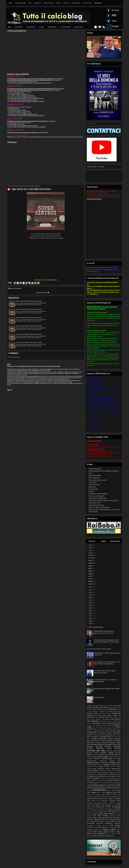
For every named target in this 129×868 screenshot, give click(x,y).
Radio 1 (91, 473)
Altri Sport (105, 709)
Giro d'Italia (117, 759)
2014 (90, 608)
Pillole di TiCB (111, 794)
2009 (90, 621)
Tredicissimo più (98, 830)
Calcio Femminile (96, 719)
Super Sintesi (15, 186)
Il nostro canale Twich (95, 469)
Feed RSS (103, 27)
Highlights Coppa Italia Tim (102, 763)
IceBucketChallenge (91, 769)
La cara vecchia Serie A (102, 776)
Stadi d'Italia (112, 812)
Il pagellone (95, 770)
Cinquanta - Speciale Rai (93, 731)
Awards (97, 717)
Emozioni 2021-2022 (113, 744)
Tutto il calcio (109, 830)
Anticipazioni (116, 713)
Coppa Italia (108, 735)
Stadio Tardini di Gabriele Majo (97, 498)
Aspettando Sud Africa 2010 (96, 715)
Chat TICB (96, 727)
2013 (90, 611)
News (88, 790)
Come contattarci (105, 731)
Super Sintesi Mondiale (100, 816)
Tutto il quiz (93, 834)
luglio (90, 568)
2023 (90, 553)
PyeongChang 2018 (116, 796)
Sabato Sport (92, 487)
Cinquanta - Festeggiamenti (99, 729)
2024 (90, 550)
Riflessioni (105, 802)
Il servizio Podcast (99, 697)
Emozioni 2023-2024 (113, 746)
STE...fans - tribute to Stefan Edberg (99, 507)
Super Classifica (99, 814)
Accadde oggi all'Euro (93, 707)
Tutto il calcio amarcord (102, 832)
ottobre (91, 561)
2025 (90, 548)
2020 (90, 592)
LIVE (30, 3)
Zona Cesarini (93, 482)
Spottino (105, 812)
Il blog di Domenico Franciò (96, 505)
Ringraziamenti (91, 804)
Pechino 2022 (91, 794)
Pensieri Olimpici (100, 794)
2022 (90, 587)
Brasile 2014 (104, 717)
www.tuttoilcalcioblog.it (51, 280)
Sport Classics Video (95, 503)
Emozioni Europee (93, 753)
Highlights (90, 762)
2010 (90, 618)
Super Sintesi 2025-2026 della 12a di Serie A (29, 297)
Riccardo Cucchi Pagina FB (97, 496)
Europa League (103, 757)
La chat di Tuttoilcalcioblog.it (95, 627)
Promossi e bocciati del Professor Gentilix (99, 796)
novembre (91, 558)
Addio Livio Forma (92, 709)
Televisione (90, 818)
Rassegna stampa (115, 800)
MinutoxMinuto (100, 786)
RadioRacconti (104, 800)
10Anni (94, 706)
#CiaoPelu (90, 706)
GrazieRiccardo (103, 761)
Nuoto (89, 792)
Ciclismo (118, 727)
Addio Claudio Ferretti (115, 708)
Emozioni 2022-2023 (95, 746)
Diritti (99, 737)
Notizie (119, 790)
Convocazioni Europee (105, 733)
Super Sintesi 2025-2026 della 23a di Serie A (67, 305)
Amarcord (112, 709)
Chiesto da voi (103, 727)
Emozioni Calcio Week (114, 751)
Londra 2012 (94, 784)
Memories (113, 784)
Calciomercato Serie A (106, 721)
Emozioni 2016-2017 (107, 741)
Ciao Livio (111, 727)
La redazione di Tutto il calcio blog (108, 778)
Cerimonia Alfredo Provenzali (104, 725)
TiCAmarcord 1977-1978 (94, 826)
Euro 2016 (108, 755)
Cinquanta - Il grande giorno (113, 729)
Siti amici (66, 3)
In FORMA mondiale (101, 772)
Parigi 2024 (117, 792)
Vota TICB (112, 836)
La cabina (90, 776)
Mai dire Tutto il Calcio (104, 784)
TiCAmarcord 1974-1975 (113, 822)
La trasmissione (31, 27)
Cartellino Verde (91, 725)
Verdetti (107, 836)
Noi (91, 790)
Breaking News (113, 717)
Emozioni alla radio (96, 751)
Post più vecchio (76, 288)
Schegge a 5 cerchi (92, 808)
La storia (42, 27)
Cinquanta (90, 729)
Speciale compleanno (114, 810)
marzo (90, 579)
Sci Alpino (101, 808)
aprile (90, 576)
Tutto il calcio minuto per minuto (98, 480)
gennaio (91, 584)
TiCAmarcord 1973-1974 (98, 822)
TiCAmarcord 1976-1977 (113, 823)
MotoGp (90, 788)
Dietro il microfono (92, 737)
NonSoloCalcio (100, 790)
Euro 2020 (114, 755)
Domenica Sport (93, 489)
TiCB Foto (105, 826)
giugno (90, 571)
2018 (90, 598)
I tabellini (118, 766)
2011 (90, 616)
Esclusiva (95, 755)
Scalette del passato (113, 806)
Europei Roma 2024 (115, 757)
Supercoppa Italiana (115, 816)
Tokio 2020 (102, 827)
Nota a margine (112, 790)
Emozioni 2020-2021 (98, 744)
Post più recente (16, 288)
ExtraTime (92, 491)
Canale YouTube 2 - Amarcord (95, 167)
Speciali (100, 812)
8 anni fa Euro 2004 (101, 706)
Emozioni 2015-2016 (93, 741)
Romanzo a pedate (112, 804)
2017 (90, 600)
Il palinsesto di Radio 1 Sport (107, 770)
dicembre (91, 555)
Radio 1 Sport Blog (94, 478)
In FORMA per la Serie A (114, 772)
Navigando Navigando (99, 788)
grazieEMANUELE (92, 761)
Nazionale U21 (116, 788)
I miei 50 (112, 766)
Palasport (94, 792)
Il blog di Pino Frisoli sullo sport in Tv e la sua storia (103, 501)
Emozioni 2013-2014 (99, 739)
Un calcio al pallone (110, 834)
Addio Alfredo (104, 707)
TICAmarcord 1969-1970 (105, 818)
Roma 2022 (104, 804)
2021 (90, 590)
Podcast (58, 3)
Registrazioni (98, 3)
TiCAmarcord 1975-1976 (95, 823)
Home (10, 3)
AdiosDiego (100, 709)
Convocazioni (91, 733)
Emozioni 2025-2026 (113, 748)
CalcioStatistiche (96, 723)
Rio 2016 (98, 804)
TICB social (37, 3)
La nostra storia (79, 27)
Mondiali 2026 (110, 786)
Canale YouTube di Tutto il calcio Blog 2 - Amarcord (103, 471)
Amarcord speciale (92, 713)
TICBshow (90, 827)
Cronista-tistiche (117, 735)
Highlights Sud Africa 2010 (111, 765)
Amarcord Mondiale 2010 (114, 711)
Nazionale (109, 788)
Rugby (119, 804)
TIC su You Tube (48, 3)
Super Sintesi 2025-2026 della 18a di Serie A (29, 314)
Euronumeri (93, 757)
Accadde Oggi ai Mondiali (114, 706)
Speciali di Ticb (52, 27)
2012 (90, 613)
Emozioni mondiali (107, 753)
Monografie (117, 786)
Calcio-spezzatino (93, 721)
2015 (90, 605)
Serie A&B (117, 808)
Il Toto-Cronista (76, 3)
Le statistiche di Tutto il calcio (98, 780)
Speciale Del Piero (92, 812)
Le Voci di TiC (19, 27)
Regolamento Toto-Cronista (94, 802)
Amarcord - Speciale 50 (99, 711)
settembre (91, 563)
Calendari (104, 723)
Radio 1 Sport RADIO (95, 475)
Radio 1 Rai (113, 798)
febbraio (91, 581)
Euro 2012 (101, 755)
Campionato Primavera (114, 723)
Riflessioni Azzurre (115, 802)
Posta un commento (14, 328)
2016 (90, 603)
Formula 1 (97, 759)
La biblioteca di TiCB (114, 774)
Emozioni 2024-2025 (95, 748)
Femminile (90, 759)
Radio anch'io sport (94, 485)
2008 (90, 624)
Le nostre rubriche (65, 27)
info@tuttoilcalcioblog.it (94, 199)
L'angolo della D (103, 774)
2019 (90, 595)
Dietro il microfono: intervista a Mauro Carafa (107, 689)
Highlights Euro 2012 (98, 765)
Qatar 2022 (90, 798)
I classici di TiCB (103, 766)
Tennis (95, 818)
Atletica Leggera (112, 715)
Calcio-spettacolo (116, 719)
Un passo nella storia (99, 836)
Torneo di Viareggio (111, 827)
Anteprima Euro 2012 (105, 713)
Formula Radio (107, 759)
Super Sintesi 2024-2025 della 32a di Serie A (67, 314)
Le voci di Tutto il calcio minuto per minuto (99, 649)
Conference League (115, 731)
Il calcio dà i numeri (103, 768)
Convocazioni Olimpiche (98, 735)
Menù (9, 27)
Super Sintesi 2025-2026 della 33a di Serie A (29, 305)
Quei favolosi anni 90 (101, 798)
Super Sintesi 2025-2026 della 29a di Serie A (67, 297)
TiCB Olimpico (115, 825)
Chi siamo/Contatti (20, 3)
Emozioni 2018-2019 (102, 743)
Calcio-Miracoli (106, 719)
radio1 (98, 800)
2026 (90, 545)
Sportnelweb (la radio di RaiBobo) (98, 494)
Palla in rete (101, 792)
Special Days (95, 810)
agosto (90, 566)
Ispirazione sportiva (92, 774)
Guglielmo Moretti (115, 761)
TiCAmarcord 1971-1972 (101, 820)
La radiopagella (95, 778)
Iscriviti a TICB (87, 3)
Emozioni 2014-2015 (114, 739)
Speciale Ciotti (103, 810)
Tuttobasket (101, 834)
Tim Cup (96, 827)
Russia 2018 (91, 806)
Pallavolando (109, 792)
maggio (91, 574)
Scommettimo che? (108, 808)
